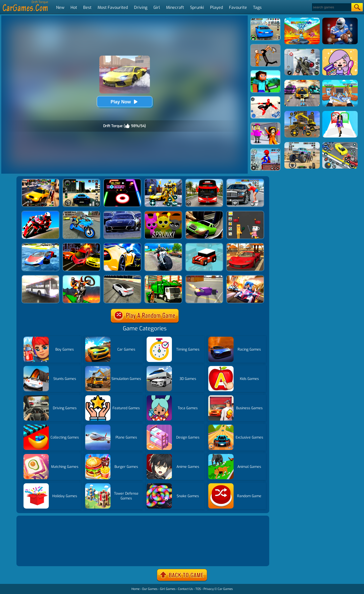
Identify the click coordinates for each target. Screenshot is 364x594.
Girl (157, 7)
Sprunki (197, 7)
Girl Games (168, 589)
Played (217, 7)
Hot (74, 7)
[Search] (331, 7)
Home (135, 589)
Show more (35, 556)
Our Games (150, 589)
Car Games (225, 589)
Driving (141, 7)
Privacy (209, 589)
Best (87, 7)
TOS (198, 589)
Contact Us (185, 589)
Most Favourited (113, 7)
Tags (257, 7)
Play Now (124, 102)
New (60, 7)
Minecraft (175, 7)
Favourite (238, 7)
